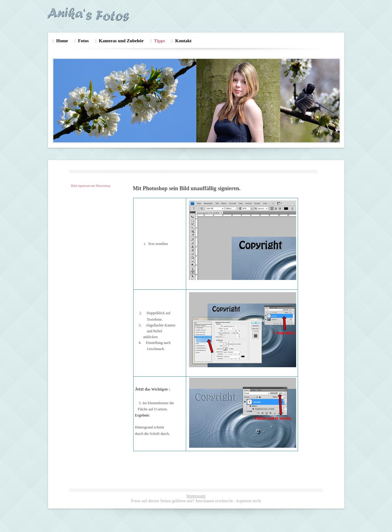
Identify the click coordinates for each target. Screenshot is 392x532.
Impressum (196, 496)
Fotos (83, 41)
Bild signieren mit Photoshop (91, 186)
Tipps (160, 41)
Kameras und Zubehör (121, 41)
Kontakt (183, 41)
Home (62, 41)
